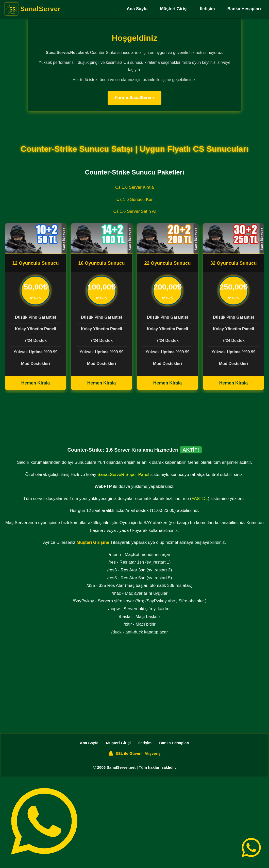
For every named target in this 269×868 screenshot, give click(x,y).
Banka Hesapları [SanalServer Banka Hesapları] (244, 9)
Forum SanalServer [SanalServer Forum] (134, 98)
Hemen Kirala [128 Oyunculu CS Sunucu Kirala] (233, 383)
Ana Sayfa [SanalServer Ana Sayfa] (137, 9)
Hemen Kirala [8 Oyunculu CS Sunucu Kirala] (36, 383)
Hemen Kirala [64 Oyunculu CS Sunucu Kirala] (167, 383)
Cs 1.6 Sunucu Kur (135, 199)
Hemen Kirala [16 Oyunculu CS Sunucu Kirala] (102, 383)
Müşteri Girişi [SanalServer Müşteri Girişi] (174, 9)
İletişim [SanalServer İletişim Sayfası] (207, 9)
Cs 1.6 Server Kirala (134, 187)
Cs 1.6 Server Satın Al (134, 211)
